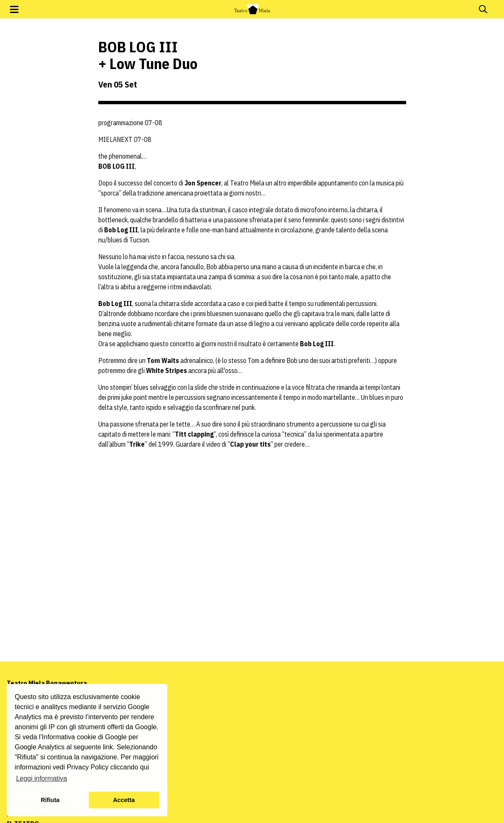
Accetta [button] (124, 800)
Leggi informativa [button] (41, 778)
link (108, 747)
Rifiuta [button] (50, 800)
